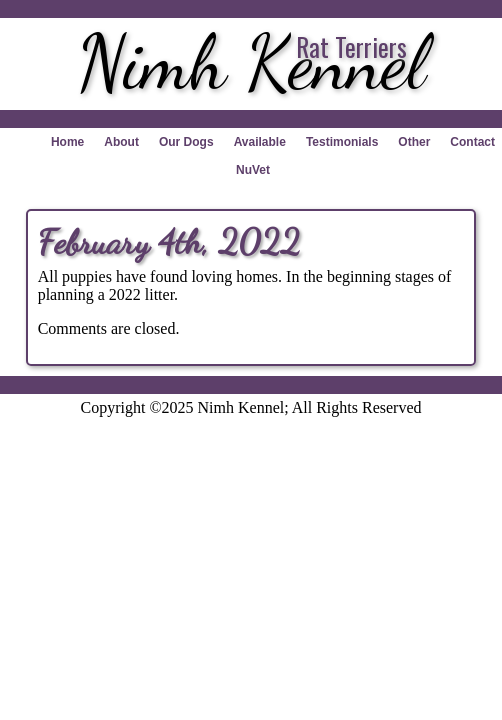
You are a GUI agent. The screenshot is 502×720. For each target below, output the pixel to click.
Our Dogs (186, 142)
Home (67, 142)
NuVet (253, 170)
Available (260, 142)
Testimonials (342, 142)
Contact (472, 142)
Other (414, 142)
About (121, 142)
